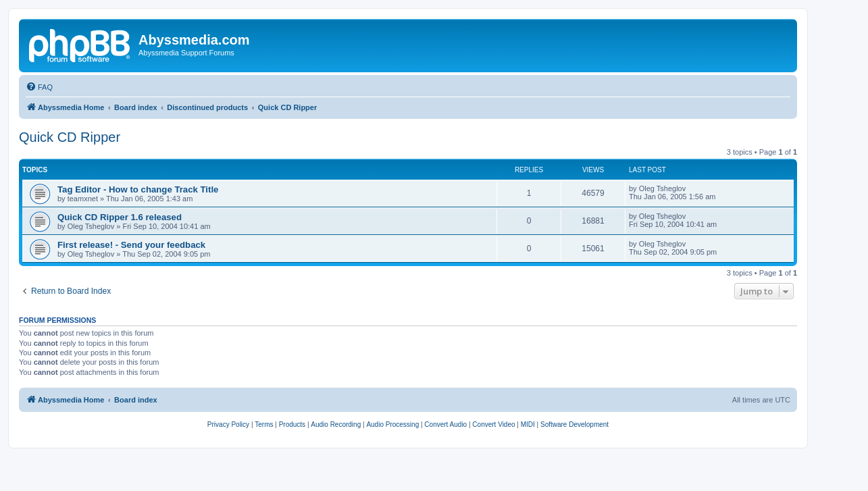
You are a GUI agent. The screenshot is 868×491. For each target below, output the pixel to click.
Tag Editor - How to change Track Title (138, 189)
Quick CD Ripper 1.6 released (120, 217)
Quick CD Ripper (70, 137)
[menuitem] (39, 87)
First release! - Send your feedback (131, 245)
